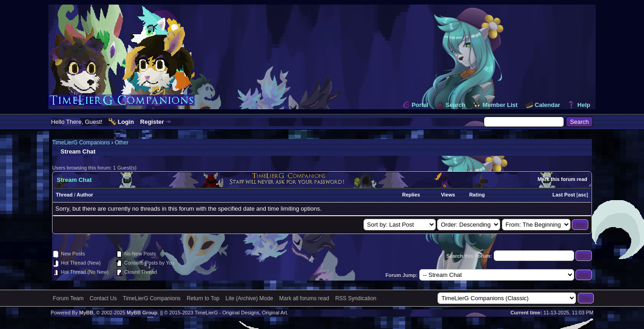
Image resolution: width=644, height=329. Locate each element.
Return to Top (203, 298)
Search (456, 105)
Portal (420, 105)
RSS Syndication (356, 298)
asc (582, 195)
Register (152, 122)
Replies (411, 195)
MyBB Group (142, 313)
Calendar (548, 105)
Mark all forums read (304, 298)
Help (584, 105)
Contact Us (103, 298)
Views (448, 195)
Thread (64, 195)
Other (121, 143)
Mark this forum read (562, 179)
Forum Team (68, 298)
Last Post (564, 195)
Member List (500, 105)
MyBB (86, 313)
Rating (477, 195)
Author (85, 195)
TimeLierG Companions (81, 143)
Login (126, 122)
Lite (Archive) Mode (249, 298)
